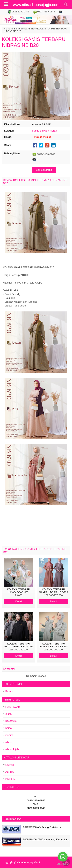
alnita (8, 714)
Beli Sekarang (44, 170)
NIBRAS (10, 765)
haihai (9, 728)
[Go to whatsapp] (63, 857)
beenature (11, 721)
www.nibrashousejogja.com (36, 5)
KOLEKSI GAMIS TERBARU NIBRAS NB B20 (34, 42)
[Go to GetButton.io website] (63, 864)
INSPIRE (10, 779)
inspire (9, 735)
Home (7, 29)
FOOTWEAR (13, 707)
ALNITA (10, 772)
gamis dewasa (20, 29)
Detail (19, 601)
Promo (9, 691)
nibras (32, 29)
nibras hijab (12, 749)
